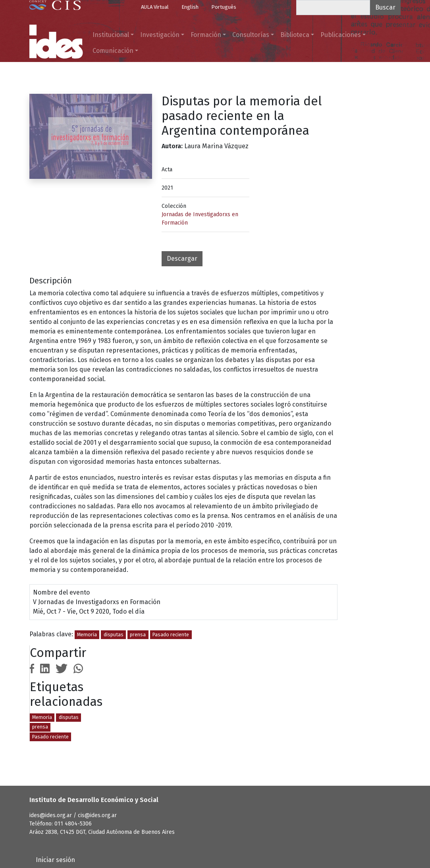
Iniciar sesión (55, 860)
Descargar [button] (182, 259)
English (190, 7)
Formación (206, 35)
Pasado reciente (171, 635)
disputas (114, 635)
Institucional (111, 35)
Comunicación (113, 51)
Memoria (87, 635)
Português (224, 7)
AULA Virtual (155, 7)
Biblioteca (295, 35)
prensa (138, 635)
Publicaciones (341, 35)
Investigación (160, 35)
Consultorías (251, 35)
